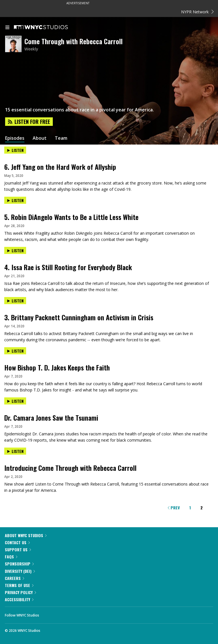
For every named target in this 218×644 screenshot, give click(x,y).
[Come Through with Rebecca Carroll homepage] (15, 44)
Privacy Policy (20, 592)
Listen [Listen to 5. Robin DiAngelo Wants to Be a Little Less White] (15, 200)
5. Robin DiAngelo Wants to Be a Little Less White (71, 217)
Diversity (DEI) (20, 571)
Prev (174, 508)
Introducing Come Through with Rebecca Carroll (70, 468)
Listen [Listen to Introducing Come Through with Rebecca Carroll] (15, 451)
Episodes (15, 138)
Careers (14, 578)
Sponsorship (19, 564)
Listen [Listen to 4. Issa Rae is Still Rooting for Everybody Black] (15, 250)
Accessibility (19, 599)
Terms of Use (19, 585)
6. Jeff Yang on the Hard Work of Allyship (60, 167)
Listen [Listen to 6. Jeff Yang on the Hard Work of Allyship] (15, 150)
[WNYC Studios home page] (48, 27)
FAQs (11, 557)
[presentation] (109, 155)
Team (61, 138)
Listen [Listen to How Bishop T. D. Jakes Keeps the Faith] (15, 351)
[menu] (7, 28)
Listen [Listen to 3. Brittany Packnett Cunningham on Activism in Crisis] (15, 301)
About (40, 138)
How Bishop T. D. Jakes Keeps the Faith (57, 367)
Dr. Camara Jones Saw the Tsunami (51, 418)
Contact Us (17, 542)
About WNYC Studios (26, 535)
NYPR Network (197, 12)
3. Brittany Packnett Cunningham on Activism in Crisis (79, 317)
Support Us (18, 549)
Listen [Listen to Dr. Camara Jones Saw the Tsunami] (15, 401)
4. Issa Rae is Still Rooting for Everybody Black (68, 267)
